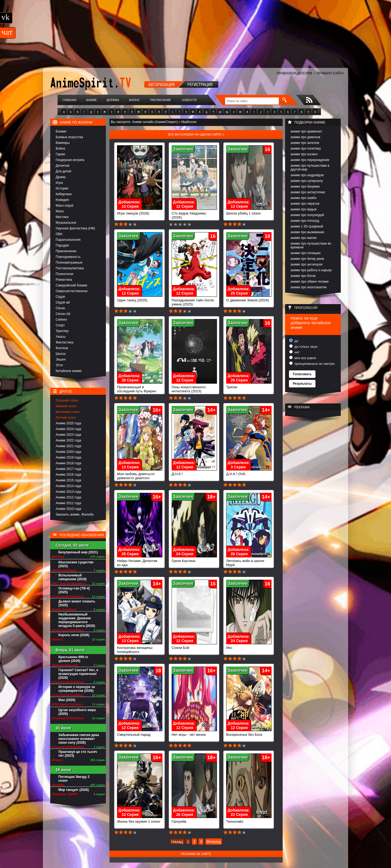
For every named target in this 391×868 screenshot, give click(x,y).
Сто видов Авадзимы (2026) (194, 214)
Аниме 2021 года (68, 446)
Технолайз (249, 820)
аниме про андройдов (307, 175)
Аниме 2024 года (68, 429)
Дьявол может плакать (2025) (77, 603)
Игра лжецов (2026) (140, 212)
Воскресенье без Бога (249, 733)
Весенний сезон (68, 412)
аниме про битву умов (307, 259)
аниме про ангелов (305, 143)
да (296, 341)
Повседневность (68, 257)
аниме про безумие (305, 187)
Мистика (62, 217)
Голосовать (302, 374)
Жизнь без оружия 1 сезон (140, 820)
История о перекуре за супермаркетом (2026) (77, 689)
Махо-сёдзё (64, 206)
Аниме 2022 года (68, 440)
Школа (61, 354)
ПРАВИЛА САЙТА (330, 73)
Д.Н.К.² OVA (249, 472)
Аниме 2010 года (68, 509)
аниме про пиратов (305, 204)
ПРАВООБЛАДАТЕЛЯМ (294, 73)
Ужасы (61, 337)
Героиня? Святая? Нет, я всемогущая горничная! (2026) (78, 674)
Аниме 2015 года (68, 480)
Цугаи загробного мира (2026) (77, 712)
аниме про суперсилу (307, 181)
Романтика (64, 280)
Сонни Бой (194, 646)
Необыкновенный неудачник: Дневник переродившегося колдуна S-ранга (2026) (77, 620)
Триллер (62, 331)
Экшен (61, 359)
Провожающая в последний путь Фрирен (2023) (140, 389)
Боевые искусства (69, 137)
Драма (61, 177)
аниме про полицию (306, 253)
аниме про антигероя (307, 264)
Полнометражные (69, 263)
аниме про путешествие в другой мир (310, 168)
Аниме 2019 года (68, 457)
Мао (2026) (67, 700)
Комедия (62, 200)
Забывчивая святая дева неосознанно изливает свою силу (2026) (79, 739)
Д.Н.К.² (194, 472)
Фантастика (64, 342)
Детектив (62, 166)
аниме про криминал (306, 131)
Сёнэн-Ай (63, 314)
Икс (249, 646)
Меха (60, 211)
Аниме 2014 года (68, 486)
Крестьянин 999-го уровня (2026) (73, 659)
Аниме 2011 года (68, 503)
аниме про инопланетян (309, 287)
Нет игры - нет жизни (194, 733)
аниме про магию (304, 238)
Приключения (66, 251)
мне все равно (305, 358)
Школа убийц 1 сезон (249, 212)
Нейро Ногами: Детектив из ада (140, 561)
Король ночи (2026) (74, 635)
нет (297, 352)
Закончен (183, 149)
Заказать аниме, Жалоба (75, 515)
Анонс (134, 100)
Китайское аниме (69, 371)
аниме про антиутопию (308, 192)
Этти (59, 365)
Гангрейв (194, 820)
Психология (64, 274)
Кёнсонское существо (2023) (76, 564)
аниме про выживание (307, 232)
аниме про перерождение (310, 160)
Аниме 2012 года (68, 497)
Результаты (302, 384)
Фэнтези (62, 348)
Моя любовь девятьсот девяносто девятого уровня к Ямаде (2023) (140, 476)
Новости (189, 100)
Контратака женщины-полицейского (140, 648)
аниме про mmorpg (305, 221)
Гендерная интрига (70, 160)
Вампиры (63, 143)
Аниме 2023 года (68, 435)
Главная (69, 100)
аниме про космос (304, 154)
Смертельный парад (140, 733)
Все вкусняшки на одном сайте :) (196, 134)
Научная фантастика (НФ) (75, 228)
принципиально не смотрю (314, 364)
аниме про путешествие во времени (311, 245)
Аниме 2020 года (68, 452)
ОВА (59, 234)
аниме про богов (303, 276)
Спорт (60, 325)
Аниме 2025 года (68, 423)
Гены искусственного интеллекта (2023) (194, 387)
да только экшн (305, 347)
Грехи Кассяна (194, 559)
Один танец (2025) (140, 299)
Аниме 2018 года (68, 463)
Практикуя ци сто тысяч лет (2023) (78, 754)
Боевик (61, 131)
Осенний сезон (67, 400)
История (62, 188)
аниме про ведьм (304, 209)
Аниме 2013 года (68, 492)
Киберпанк (64, 194)
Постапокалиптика (70, 268)
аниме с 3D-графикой (307, 226)
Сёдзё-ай (63, 302)
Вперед (214, 842)
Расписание (161, 100)
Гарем (60, 154)
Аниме (92, 100)
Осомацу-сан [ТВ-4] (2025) (74, 590)
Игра (59, 183)
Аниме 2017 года (68, 469)
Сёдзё (60, 297)
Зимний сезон (66, 406)
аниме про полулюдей (307, 215)
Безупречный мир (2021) (78, 552)
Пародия (62, 245)
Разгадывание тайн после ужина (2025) (194, 301)
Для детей (63, 171)
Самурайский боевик (71, 285)
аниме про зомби (303, 198)
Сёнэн (60, 308)
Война (60, 149)
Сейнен (61, 320)
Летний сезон (66, 418)
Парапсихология (68, 240)
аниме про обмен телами (310, 282)
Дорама (113, 100)
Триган (249, 385)
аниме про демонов (305, 137)
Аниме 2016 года (68, 475)
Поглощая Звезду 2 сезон (74, 779)
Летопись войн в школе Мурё (249, 561)
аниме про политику (306, 149)
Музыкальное (66, 223)
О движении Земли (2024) (249, 299)
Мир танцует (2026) (74, 790)
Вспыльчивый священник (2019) (72, 577)
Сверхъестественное (72, 291)
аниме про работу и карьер (311, 270)
